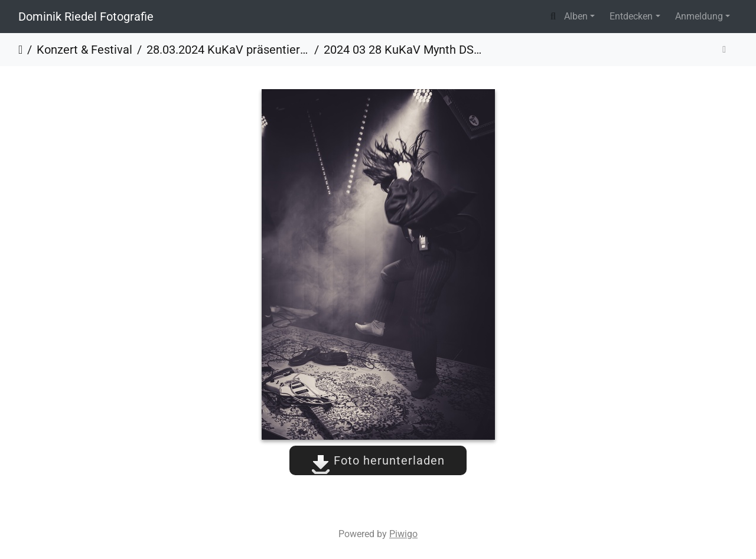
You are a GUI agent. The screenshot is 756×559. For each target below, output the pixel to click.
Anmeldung (699, 16)
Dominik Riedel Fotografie (86, 17)
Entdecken (631, 16)
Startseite (20, 50)
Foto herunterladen (378, 460)
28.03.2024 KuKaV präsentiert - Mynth (228, 50)
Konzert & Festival (84, 50)
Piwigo (403, 534)
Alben (576, 16)
